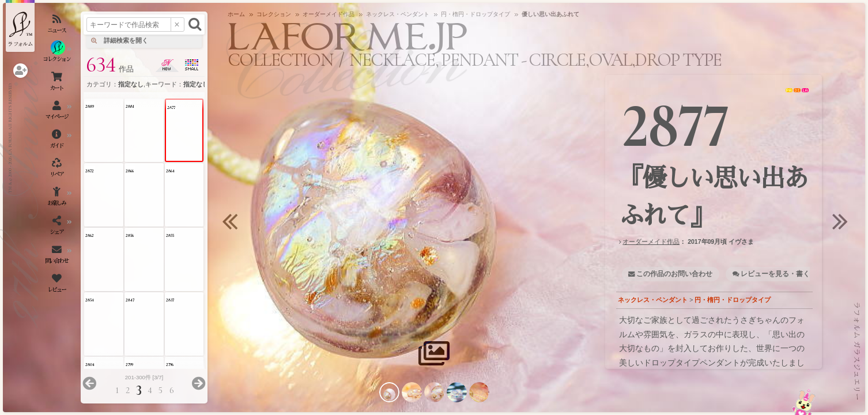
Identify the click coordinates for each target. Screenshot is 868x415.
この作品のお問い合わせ (674, 274)
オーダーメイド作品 (651, 242)
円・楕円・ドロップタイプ (733, 300)
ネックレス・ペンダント (653, 300)
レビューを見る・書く (775, 274)
